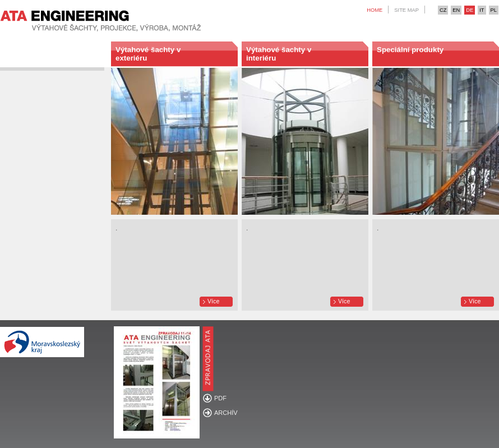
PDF (220, 398)
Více (213, 301)
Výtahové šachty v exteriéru (148, 54)
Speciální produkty (410, 50)
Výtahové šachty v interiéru (279, 54)
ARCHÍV (226, 413)
